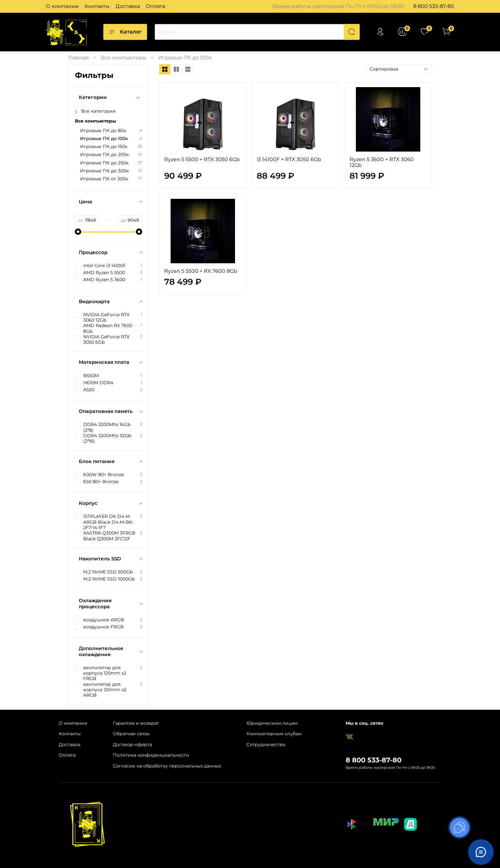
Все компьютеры (124, 58)
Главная (79, 58)
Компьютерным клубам (274, 734)
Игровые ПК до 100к (104, 139)
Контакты (97, 6)
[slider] (78, 232)
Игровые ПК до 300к (104, 171)
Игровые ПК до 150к (104, 147)
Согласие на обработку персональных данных (167, 766)
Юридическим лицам (272, 723)
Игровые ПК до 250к (104, 163)
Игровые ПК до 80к (103, 131)
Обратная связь (131, 734)
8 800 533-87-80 (434, 6)
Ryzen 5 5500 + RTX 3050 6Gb (202, 159)
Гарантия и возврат (136, 723)
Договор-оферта (132, 745)
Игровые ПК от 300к (104, 179)
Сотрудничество (266, 745)
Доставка (128, 6)
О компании (62, 6)
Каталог (125, 32)
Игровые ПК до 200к (104, 155)
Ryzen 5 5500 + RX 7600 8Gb (201, 271)
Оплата (155, 6)
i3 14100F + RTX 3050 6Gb (289, 159)
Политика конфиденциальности (151, 755)
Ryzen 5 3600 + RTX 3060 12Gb (382, 162)
